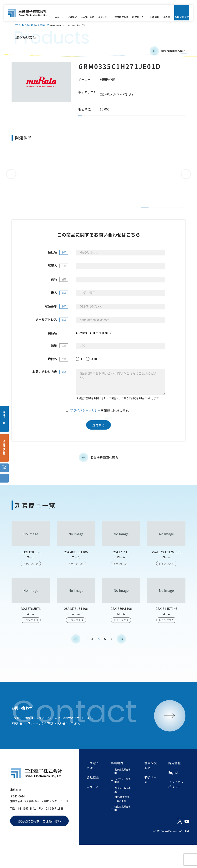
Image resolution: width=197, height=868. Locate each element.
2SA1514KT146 (166, 635)
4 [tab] (172, 210)
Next (186, 177)
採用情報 (174, 786)
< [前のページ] (76, 665)
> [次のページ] (121, 665)
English (173, 796)
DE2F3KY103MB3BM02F (92, 188)
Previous (11, 177)
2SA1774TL (121, 579)
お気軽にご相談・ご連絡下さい (39, 844)
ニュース (93, 810)
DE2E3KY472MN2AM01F (37, 188)
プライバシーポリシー (85, 437)
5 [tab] (182, 210)
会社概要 (93, 800)
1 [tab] (145, 210)
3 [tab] (163, 210)
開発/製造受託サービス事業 (123, 822)
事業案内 (117, 786)
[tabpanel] (37, 177)
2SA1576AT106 (121, 635)
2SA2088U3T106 (76, 579)
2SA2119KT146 (31, 579)
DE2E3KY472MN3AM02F (148, 188)
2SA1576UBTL (31, 635)
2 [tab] (154, 210)
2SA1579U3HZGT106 (166, 579)
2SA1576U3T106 (76, 635)
